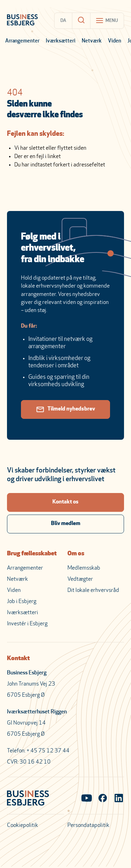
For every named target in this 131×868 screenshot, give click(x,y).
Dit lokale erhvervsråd (93, 591)
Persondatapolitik (88, 826)
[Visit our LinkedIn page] (119, 799)
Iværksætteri (61, 41)
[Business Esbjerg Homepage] (22, 21)
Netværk (92, 41)
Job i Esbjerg (22, 602)
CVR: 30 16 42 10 (29, 762)
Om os (76, 554)
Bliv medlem (66, 524)
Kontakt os (65, 502)
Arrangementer (22, 41)
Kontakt (18, 659)
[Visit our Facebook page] (103, 799)
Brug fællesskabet (32, 554)
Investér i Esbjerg (27, 624)
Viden (115, 41)
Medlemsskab (84, 568)
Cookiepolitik (23, 826)
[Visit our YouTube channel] (87, 799)
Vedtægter (80, 579)
